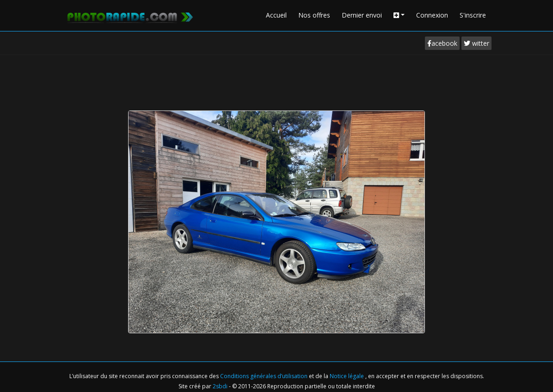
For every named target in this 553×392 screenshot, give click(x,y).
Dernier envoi (362, 15)
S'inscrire (473, 15)
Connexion (432, 15)
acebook (442, 43)
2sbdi (220, 386)
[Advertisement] (276, 80)
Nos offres (314, 15)
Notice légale (347, 376)
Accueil (276, 15)
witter (476, 43)
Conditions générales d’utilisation (264, 376)
